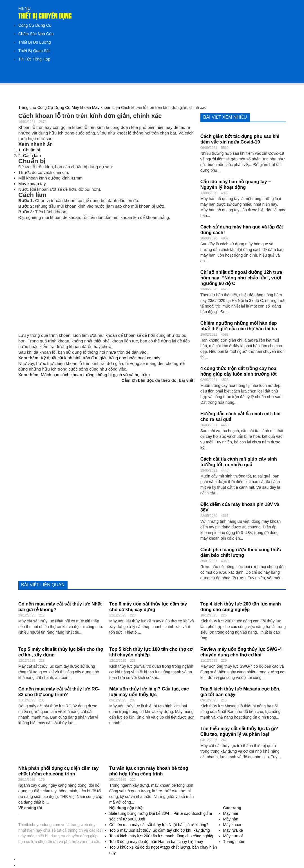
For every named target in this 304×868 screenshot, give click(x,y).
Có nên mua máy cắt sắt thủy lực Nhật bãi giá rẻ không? (159, 825)
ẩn (50, 144)
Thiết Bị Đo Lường (35, 42)
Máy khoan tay (32, 184)
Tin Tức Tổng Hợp (34, 59)
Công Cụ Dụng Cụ (35, 25)
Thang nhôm (234, 842)
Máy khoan (81, 107)
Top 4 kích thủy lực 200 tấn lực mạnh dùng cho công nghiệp (162, 836)
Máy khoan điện (106, 107)
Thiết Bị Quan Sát (34, 51)
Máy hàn (231, 819)
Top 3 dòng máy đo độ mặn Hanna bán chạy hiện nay (156, 842)
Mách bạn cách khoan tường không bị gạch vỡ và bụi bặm (95, 375)
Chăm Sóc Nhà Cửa (36, 34)
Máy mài (230, 813)
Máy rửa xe (233, 830)
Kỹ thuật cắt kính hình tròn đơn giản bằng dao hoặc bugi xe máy (101, 358)
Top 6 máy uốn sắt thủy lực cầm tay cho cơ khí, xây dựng (159, 830)
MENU (24, 8)
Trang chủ (27, 107)
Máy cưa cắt (234, 836)
